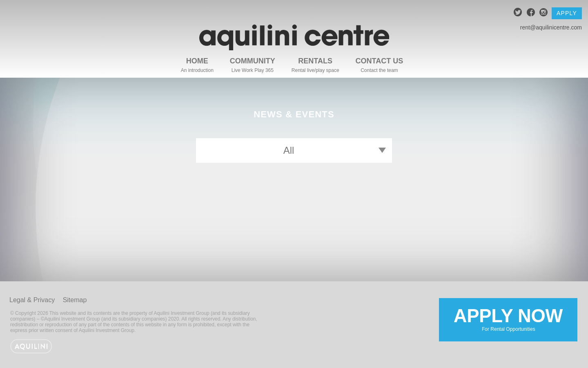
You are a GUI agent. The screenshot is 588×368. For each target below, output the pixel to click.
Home (197, 61)
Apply (567, 13)
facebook (531, 13)
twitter (518, 13)
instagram (544, 13)
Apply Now (508, 319)
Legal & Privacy (32, 300)
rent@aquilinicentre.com (551, 27)
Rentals (315, 61)
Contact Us (380, 61)
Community (253, 61)
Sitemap (75, 300)
